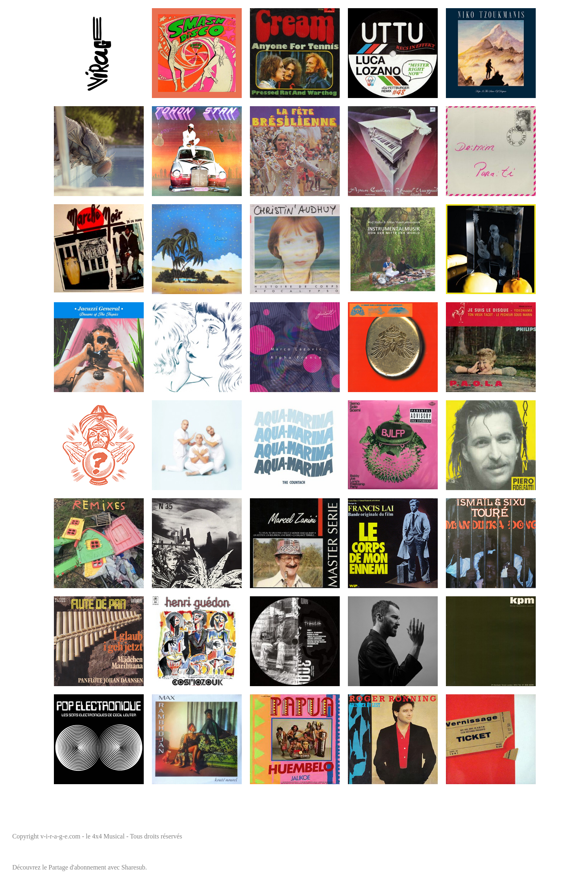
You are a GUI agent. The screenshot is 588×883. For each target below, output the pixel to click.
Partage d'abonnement (77, 867)
